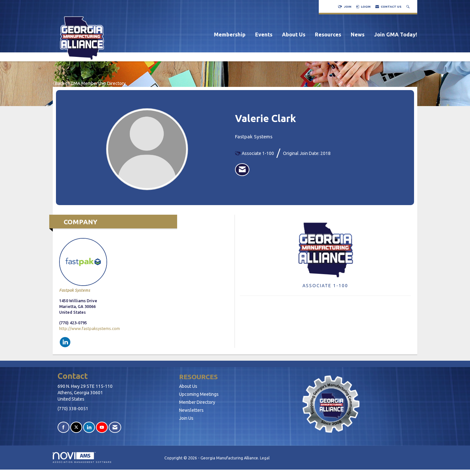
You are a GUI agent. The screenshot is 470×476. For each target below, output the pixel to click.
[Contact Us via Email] (115, 427)
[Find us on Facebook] (63, 427)
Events (264, 35)
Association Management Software (82, 458)
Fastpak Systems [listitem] (83, 265)
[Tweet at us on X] (76, 427)
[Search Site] (409, 7)
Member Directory (197, 402)
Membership (230, 35)
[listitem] (242, 170)
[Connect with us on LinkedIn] (89, 427)
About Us (294, 35)
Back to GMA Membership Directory (89, 83)
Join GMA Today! (396, 35)
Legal (265, 458)
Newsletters (191, 410)
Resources (328, 35)
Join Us (186, 418)
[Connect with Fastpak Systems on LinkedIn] (65, 342)
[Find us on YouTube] (102, 427)
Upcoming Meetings (199, 394)
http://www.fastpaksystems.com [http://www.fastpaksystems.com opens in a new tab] (90, 328)
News (358, 35)
